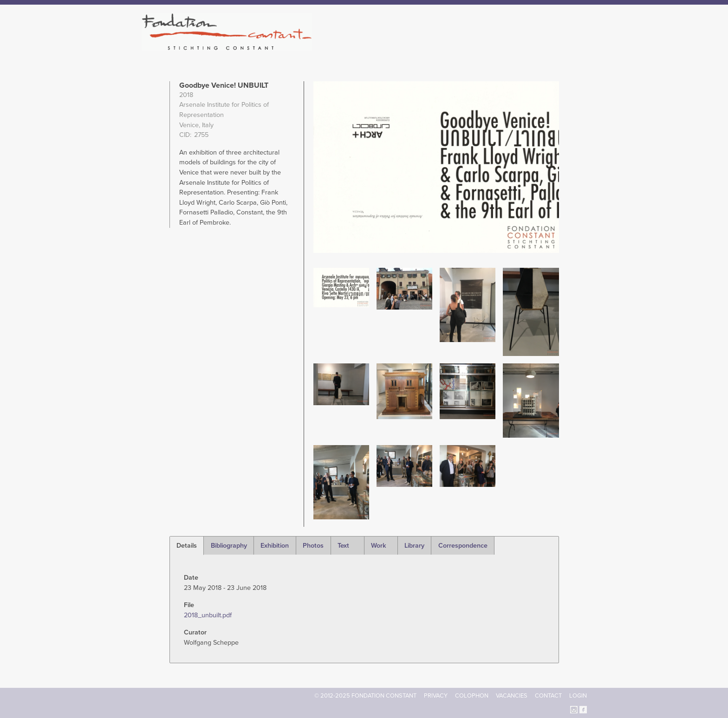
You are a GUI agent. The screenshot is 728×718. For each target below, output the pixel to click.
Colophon (472, 696)
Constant (445, 46)
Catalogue (484, 46)
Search (582, 45)
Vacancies (512, 696)
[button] (341, 287)
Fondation (404, 46)
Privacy (436, 696)
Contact (548, 696)
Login (578, 696)
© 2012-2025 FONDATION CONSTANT (365, 696)
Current (555, 46)
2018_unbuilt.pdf (208, 615)
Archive (521, 46)
